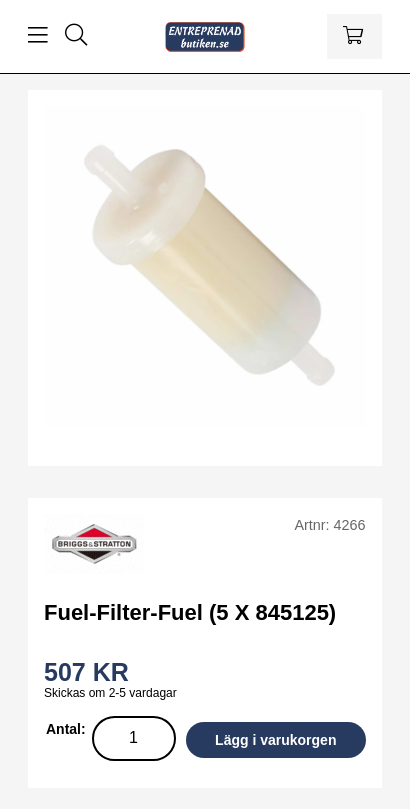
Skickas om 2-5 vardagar (110, 693)
